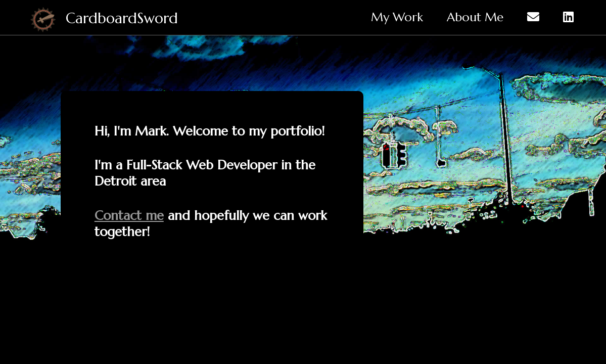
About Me (475, 17)
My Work (397, 17)
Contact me (129, 215)
